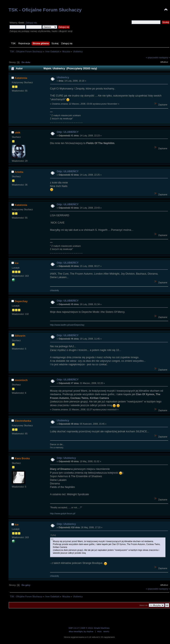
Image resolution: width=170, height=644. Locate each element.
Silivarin (20, 336)
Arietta (19, 172)
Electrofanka (23, 421)
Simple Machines (102, 628)
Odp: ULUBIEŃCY (68, 132)
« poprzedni (152, 57)
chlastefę (54, 290)
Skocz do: (144, 605)
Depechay (21, 301)
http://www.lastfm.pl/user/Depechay (67, 325)
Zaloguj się (31, 23)
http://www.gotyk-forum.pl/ (63, 513)
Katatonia (21, 78)
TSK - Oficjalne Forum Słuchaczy (45, 10)
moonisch (21, 380)
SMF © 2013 (87, 628)
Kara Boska (22, 458)
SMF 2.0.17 (74, 628)
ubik (18, 133)
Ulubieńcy (63, 77)
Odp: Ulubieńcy (66, 458)
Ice (17, 263)
